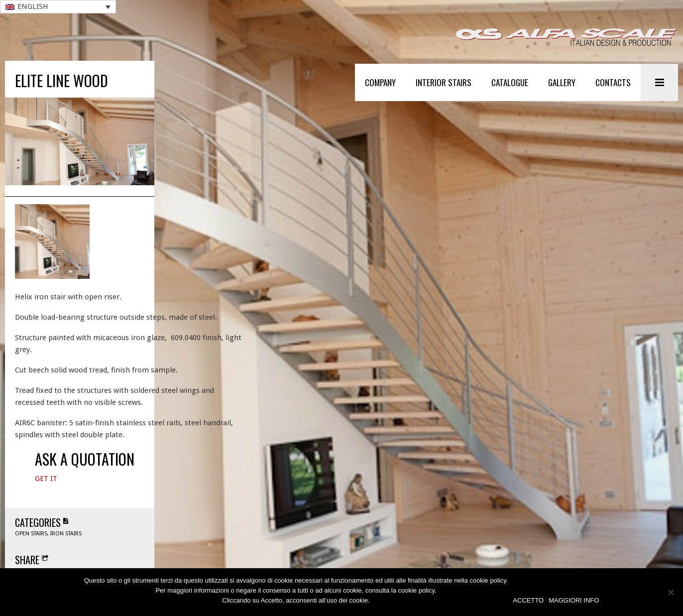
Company (380, 82)
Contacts (613, 82)
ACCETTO (528, 600)
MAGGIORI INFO (574, 600)
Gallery (562, 82)
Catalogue (510, 82)
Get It (46, 494)
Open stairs (31, 549)
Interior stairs (444, 82)
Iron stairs (66, 549)
